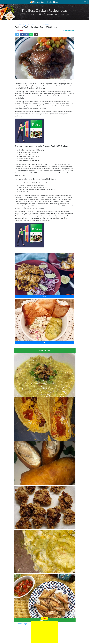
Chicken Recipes (23, 25)
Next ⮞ (44, 342)
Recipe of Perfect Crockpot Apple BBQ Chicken (40, 25)
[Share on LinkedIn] (26, 34)
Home (17, 25)
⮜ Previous (44, 296)
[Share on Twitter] (17, 34)
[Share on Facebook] (22, 34)
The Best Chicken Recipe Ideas (44, 2)
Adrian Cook (20, 30)
